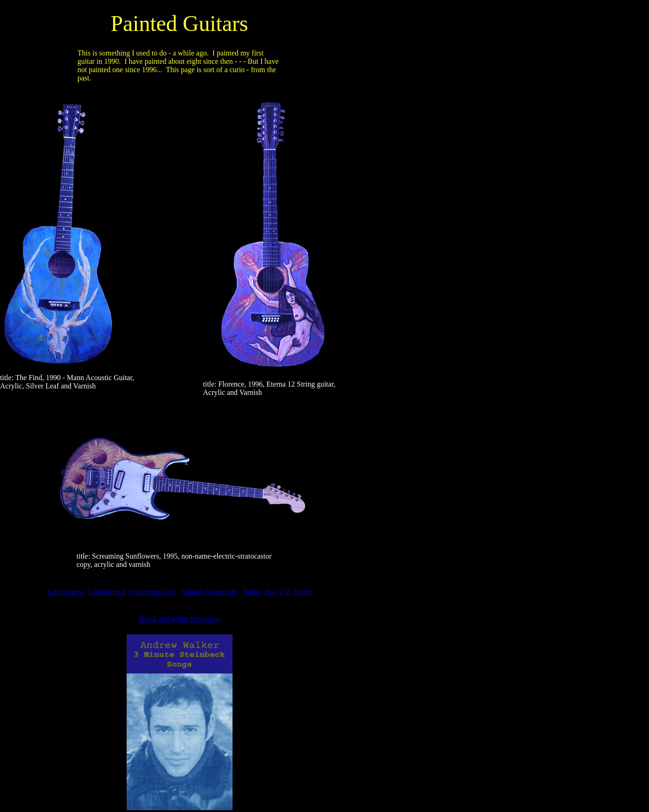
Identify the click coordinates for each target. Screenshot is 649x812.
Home (303, 592)
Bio (271, 592)
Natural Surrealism (209, 592)
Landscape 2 (106, 592)
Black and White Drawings (179, 619)
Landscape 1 (66, 592)
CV (286, 592)
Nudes (252, 592)
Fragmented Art (152, 592)
